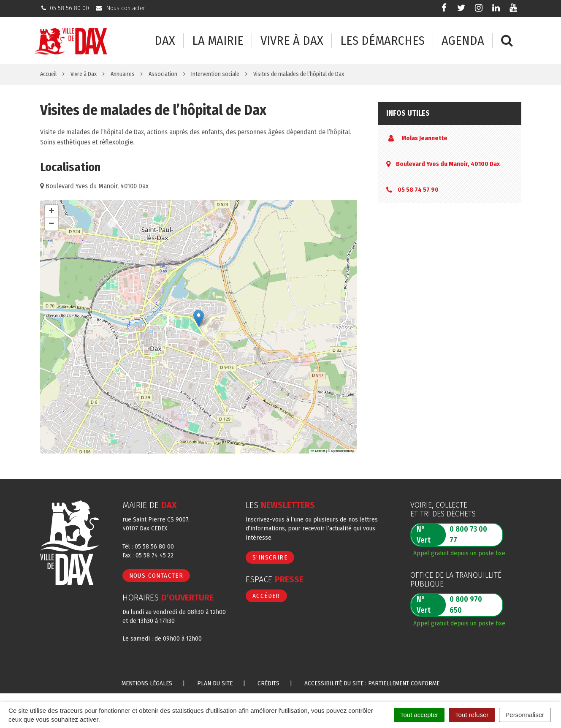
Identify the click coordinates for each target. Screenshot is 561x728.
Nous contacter (156, 576)
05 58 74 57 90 (418, 190)
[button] (199, 318)
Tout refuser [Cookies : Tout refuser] (472, 715)
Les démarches (382, 41)
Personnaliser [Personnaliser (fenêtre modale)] (525, 715)
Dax (165, 41)
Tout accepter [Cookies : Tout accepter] (419, 715)
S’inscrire (270, 557)
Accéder (266, 596)
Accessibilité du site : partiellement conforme (372, 683)
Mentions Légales (147, 683)
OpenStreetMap (343, 451)
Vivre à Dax (292, 41)
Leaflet (318, 451)
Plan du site (215, 683)
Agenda (463, 41)
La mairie (218, 41)
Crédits (268, 683)
